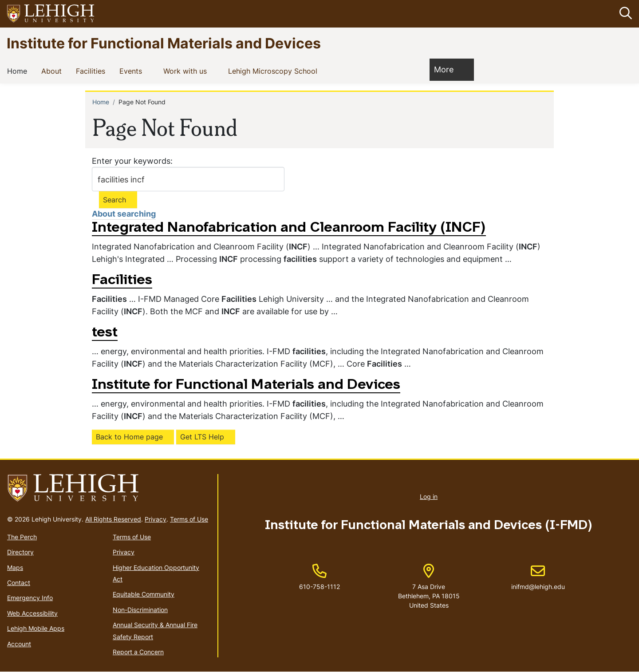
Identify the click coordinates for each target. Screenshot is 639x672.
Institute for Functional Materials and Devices (164, 43)
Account (19, 644)
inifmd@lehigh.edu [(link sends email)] (538, 577)
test (105, 333)
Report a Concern (138, 652)
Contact (19, 583)
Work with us (187, 71)
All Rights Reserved (113, 519)
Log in (429, 497)
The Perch (22, 537)
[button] (624, 14)
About (53, 71)
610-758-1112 (319, 587)
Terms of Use (189, 519)
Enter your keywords (131, 161)
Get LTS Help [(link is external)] (202, 437)
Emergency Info (30, 598)
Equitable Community (144, 595)
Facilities (92, 71)
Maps (15, 567)
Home (19, 71)
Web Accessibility (32, 613)
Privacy (156, 519)
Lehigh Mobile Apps (36, 628)
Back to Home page (129, 437)
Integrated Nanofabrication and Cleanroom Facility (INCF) (289, 228)
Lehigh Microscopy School (274, 71)
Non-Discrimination (140, 610)
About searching (124, 214)
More (448, 69)
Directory (20, 552)
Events (132, 71)
